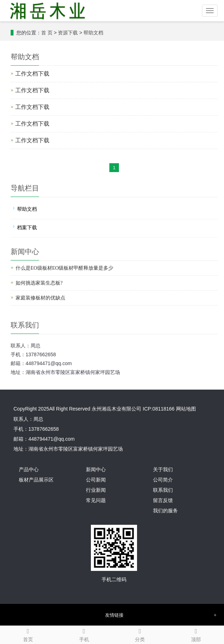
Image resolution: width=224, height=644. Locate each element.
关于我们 (163, 470)
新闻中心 (96, 470)
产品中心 (29, 470)
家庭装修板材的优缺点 (40, 298)
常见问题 (96, 500)
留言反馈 (163, 500)
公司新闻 (96, 480)
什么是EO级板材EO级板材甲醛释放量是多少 (64, 268)
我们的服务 (165, 511)
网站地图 (186, 409)
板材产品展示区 (36, 480)
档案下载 (27, 228)
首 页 (47, 33)
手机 (84, 634)
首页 (28, 634)
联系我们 (163, 490)
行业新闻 (96, 490)
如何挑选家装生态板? (39, 283)
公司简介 (163, 480)
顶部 (196, 634)
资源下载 (68, 33)
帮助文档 (93, 33)
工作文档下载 (32, 74)
